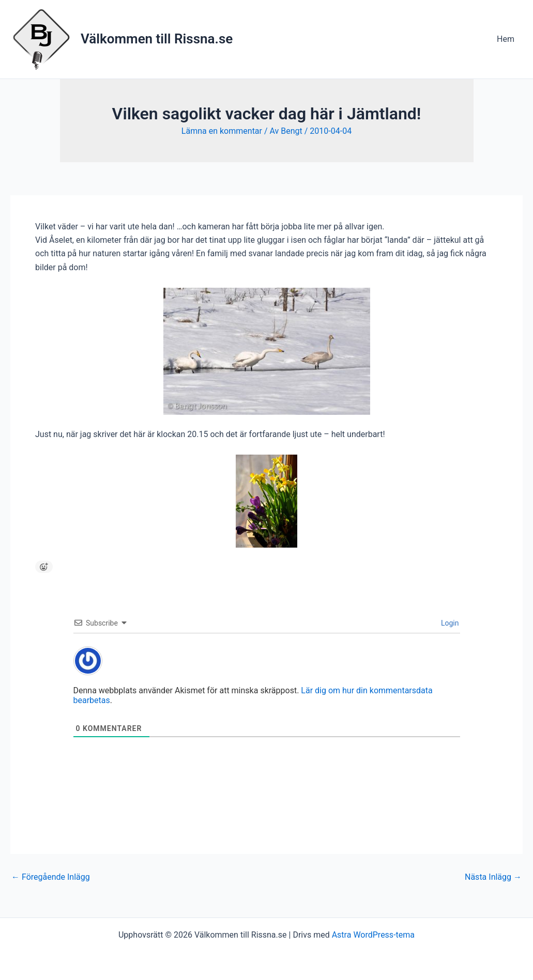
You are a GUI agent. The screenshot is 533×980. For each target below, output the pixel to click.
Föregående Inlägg (51, 877)
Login (449, 623)
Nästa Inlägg (493, 877)
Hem (506, 39)
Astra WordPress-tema (373, 935)
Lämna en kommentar (222, 131)
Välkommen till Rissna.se (157, 39)
